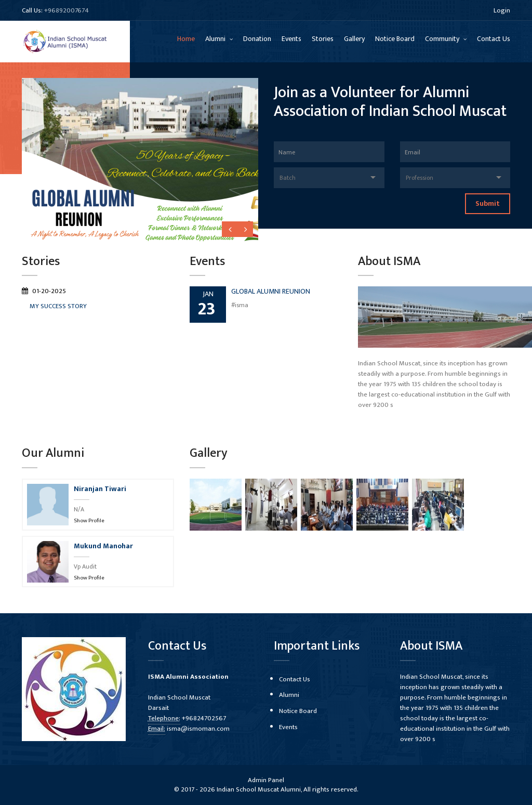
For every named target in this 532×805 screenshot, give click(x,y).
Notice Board (395, 39)
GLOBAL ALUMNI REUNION (271, 291)
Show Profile (89, 521)
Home (186, 39)
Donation (257, 39)
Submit (488, 203)
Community (443, 39)
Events (291, 39)
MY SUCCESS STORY (58, 306)
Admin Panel (266, 780)
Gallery (354, 39)
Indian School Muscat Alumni (259, 789)
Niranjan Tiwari (100, 489)
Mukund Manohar (103, 546)
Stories (323, 39)
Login (502, 10)
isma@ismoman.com (198, 729)
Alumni (216, 39)
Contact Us (494, 39)
